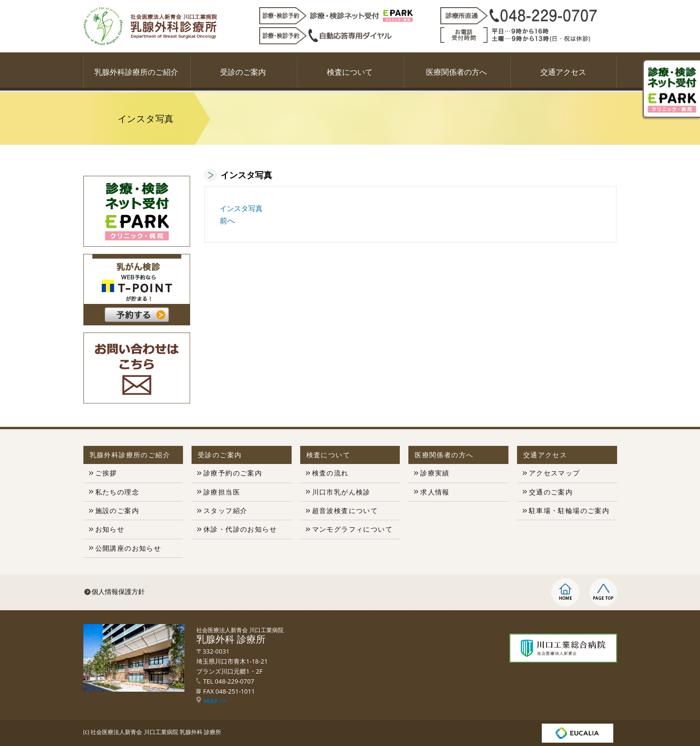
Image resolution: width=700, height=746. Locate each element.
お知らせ (110, 529)
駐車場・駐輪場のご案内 (569, 510)
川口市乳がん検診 (341, 492)
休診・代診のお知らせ (240, 529)
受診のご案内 (243, 72)
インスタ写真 (241, 208)
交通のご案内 (551, 492)
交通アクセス (563, 72)
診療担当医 (222, 492)
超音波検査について (345, 510)
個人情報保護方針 (118, 591)
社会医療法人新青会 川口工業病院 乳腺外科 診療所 (156, 732)
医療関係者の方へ (457, 72)
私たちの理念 (117, 492)
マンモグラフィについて (352, 529)
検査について (350, 72)
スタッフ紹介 (225, 510)
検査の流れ (330, 473)
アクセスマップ (555, 473)
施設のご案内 (117, 510)
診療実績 (435, 473)
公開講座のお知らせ (128, 548)
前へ (227, 221)
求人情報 (435, 492)
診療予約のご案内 (233, 473)
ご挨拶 (106, 473)
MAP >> (211, 701)
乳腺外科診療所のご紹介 (136, 72)
